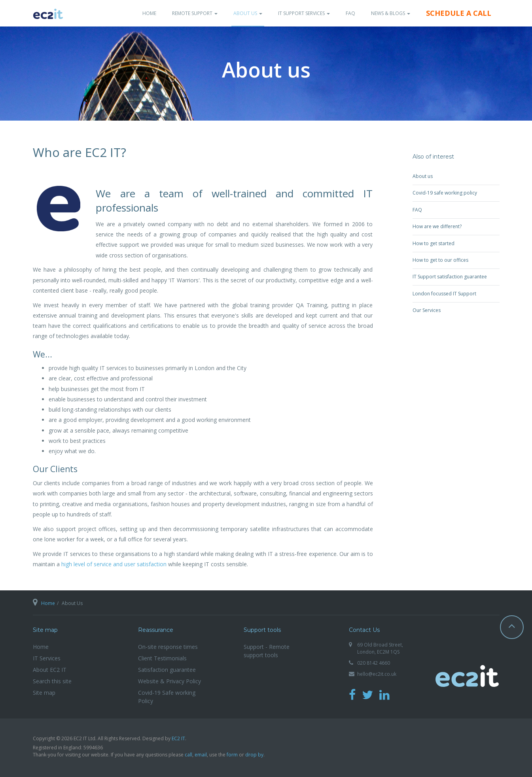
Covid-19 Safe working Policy (167, 697)
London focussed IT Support (444, 294)
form (232, 755)
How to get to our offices (440, 260)
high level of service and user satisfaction (114, 564)
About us (423, 176)
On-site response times (168, 647)
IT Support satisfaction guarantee (450, 277)
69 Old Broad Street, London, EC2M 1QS (380, 648)
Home (149, 13)
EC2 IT (178, 738)
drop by (254, 755)
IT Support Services (304, 13)
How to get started (434, 243)
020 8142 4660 (374, 663)
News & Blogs (391, 13)
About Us (248, 13)
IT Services (47, 658)
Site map (44, 693)
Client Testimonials (162, 658)
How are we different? (437, 226)
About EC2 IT (50, 670)
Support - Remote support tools (267, 651)
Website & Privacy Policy (169, 681)
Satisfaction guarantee (167, 670)
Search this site (52, 681)
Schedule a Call (459, 13)
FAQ (350, 13)
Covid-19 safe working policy (445, 193)
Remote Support (195, 13)
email (201, 755)
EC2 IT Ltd (467, 680)
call (188, 755)
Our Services (427, 310)
